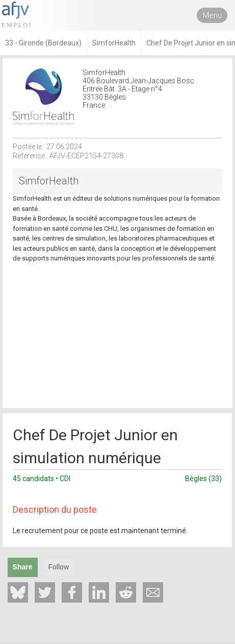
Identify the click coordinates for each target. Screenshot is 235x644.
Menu (212, 15)
